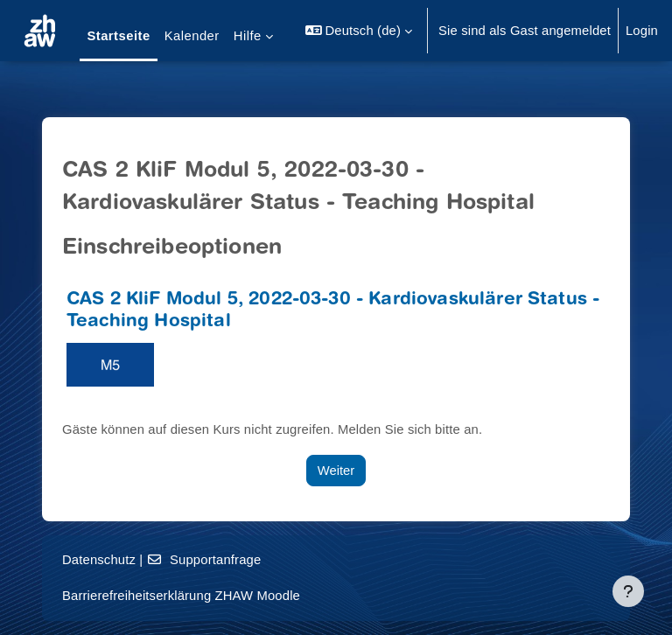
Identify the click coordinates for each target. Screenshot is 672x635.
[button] (359, 31)
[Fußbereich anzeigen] (628, 591)
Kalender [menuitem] (192, 36)
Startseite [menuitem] (118, 36)
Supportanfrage (204, 560)
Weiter (336, 471)
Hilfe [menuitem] (248, 36)
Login (642, 31)
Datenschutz (99, 560)
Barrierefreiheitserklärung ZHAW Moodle (181, 596)
